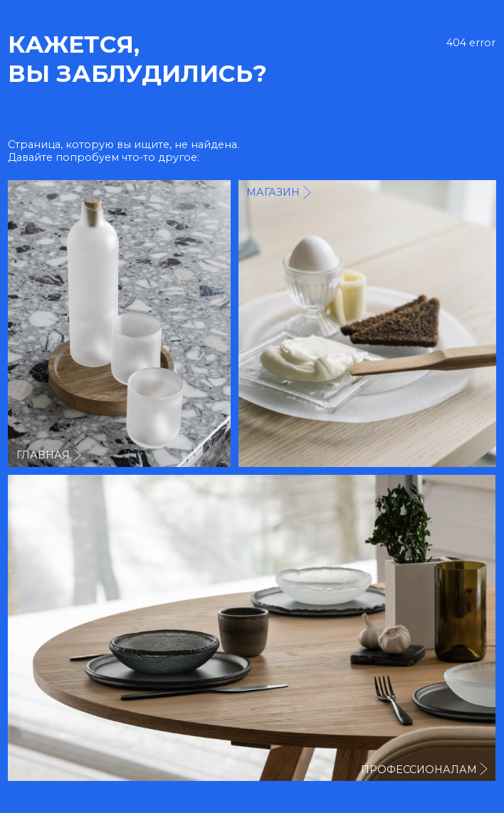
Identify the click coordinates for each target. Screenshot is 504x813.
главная (43, 455)
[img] (367, 324)
